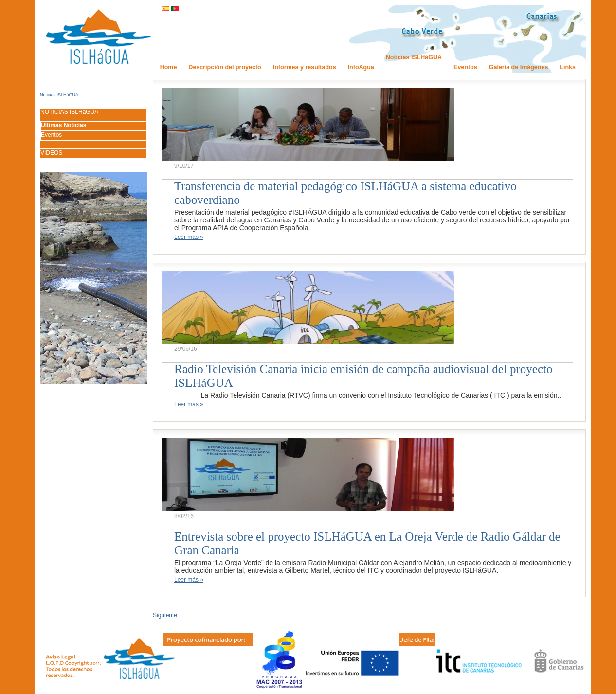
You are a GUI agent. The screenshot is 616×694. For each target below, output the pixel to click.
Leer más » (189, 237)
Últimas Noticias (63, 125)
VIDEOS (51, 153)
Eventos (51, 135)
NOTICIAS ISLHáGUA (69, 112)
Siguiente (165, 615)
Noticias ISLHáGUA (59, 95)
